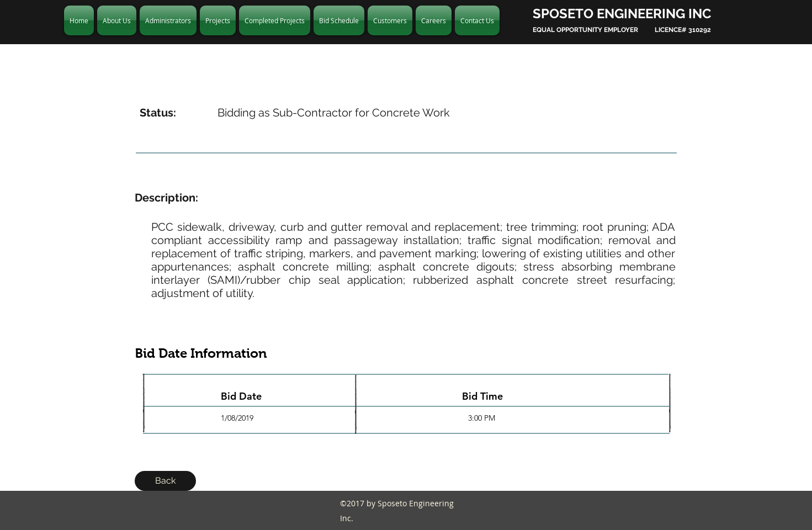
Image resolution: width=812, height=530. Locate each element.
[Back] (165, 481)
